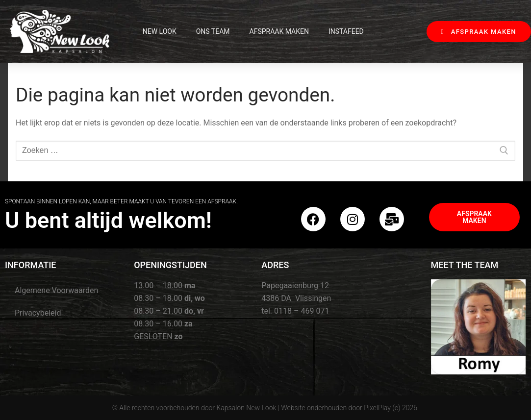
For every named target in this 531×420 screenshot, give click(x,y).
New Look (160, 31)
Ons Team (213, 31)
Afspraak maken (279, 31)
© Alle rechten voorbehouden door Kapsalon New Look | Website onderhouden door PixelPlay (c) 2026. (266, 408)
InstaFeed (346, 31)
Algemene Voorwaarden (56, 290)
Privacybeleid (38, 313)
